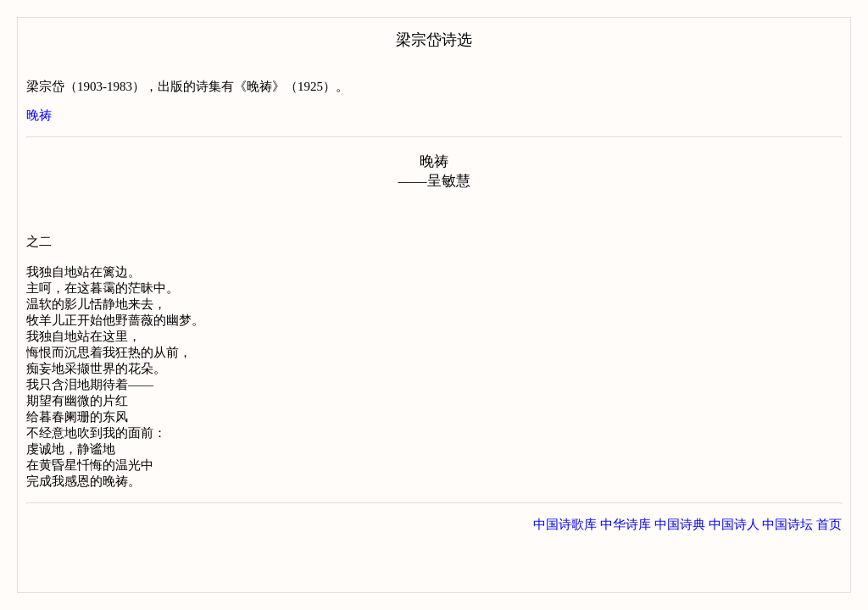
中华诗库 (626, 524)
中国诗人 (734, 524)
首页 (829, 524)
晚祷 (39, 115)
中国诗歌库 (565, 524)
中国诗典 (680, 524)
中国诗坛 (787, 524)
